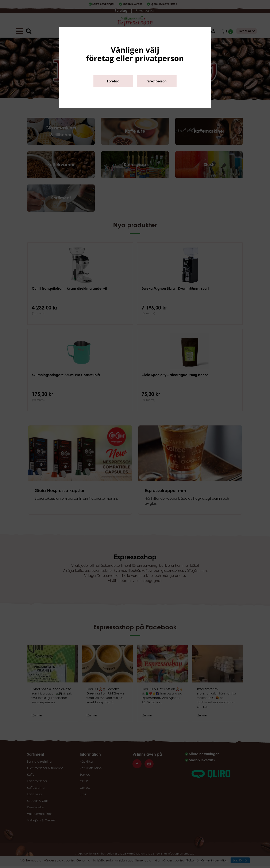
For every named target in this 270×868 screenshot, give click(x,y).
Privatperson (157, 81)
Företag (113, 81)
